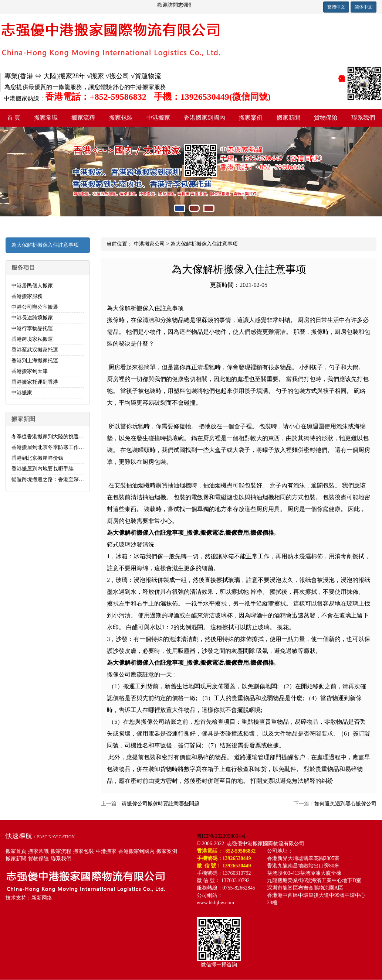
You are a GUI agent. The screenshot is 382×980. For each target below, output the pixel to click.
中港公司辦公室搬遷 (35, 307)
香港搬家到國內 (204, 118)
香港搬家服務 (27, 296)
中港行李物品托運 (32, 328)
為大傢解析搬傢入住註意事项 (45, 245)
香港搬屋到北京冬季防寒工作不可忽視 (55, 447)
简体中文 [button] (364, 7)
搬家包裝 (121, 118)
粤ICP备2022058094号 (222, 836)
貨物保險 (326, 118)
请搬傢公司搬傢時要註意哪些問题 (160, 804)
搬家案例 (251, 118)
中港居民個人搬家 (32, 286)
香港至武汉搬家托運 (35, 350)
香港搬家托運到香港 (35, 382)
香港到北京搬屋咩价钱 (37, 458)
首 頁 (14, 118)
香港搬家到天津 (30, 371)
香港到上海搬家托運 (35, 361)
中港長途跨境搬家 (32, 318)
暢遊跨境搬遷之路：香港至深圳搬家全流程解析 (66, 479)
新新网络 (42, 898)
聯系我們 (363, 118)
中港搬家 (158, 118)
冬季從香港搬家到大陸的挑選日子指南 (55, 437)
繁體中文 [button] (336, 7)
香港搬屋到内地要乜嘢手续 (43, 469)
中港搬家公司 (149, 244)
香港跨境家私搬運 (32, 339)
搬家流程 (83, 118)
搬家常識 (46, 118)
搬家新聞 (288, 118)
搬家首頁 (16, 851)
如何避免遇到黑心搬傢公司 (345, 804)
